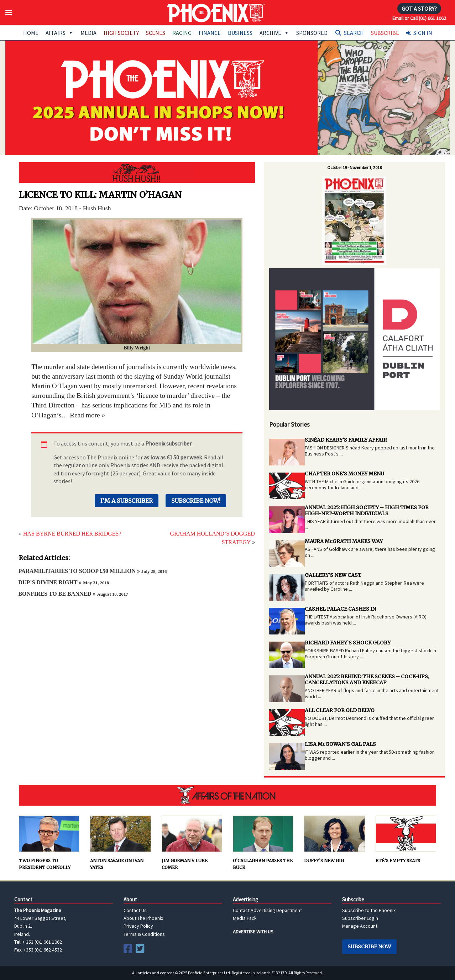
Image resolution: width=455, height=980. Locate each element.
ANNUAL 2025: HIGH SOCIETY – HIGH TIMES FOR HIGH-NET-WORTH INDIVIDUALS (367, 510)
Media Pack (245, 918)
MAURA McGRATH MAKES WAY (344, 541)
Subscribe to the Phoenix (369, 910)
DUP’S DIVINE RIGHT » (64, 582)
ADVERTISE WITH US (253, 932)
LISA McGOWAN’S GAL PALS (340, 744)
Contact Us (135, 910)
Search (354, 33)
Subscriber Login (360, 918)
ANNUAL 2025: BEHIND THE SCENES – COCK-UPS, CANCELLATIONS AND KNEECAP (367, 679)
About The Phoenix (143, 918)
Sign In (423, 33)
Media (88, 33)
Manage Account (360, 926)
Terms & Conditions (144, 934)
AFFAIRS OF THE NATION (227, 795)
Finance (210, 33)
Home (31, 33)
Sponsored (312, 33)
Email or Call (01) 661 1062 (419, 18)
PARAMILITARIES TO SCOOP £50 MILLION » (92, 571)
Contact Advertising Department (267, 910)
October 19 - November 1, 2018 (354, 167)
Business (240, 33)
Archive (274, 33)
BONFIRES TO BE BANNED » (73, 594)
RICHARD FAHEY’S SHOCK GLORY (348, 643)
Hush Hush (137, 173)
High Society (121, 33)
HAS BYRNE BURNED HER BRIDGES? (72, 534)
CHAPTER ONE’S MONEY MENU (344, 474)
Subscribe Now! (196, 501)
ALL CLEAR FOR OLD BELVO (340, 710)
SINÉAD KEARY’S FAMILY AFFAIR (346, 440)
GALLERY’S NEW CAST (333, 575)
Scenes (156, 33)
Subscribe (385, 33)
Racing (182, 33)
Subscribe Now (369, 947)
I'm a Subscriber (127, 501)
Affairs (59, 33)
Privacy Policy (138, 926)
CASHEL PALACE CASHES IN (340, 609)
